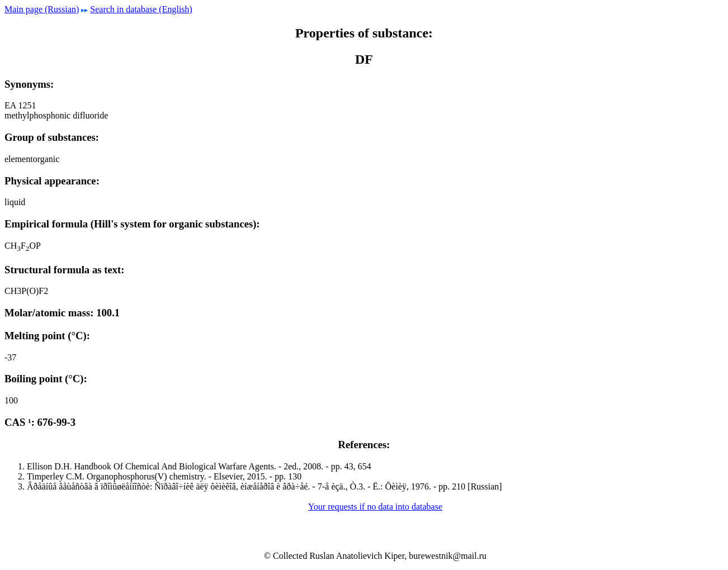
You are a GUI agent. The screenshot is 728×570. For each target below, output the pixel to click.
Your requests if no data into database (375, 507)
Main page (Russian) (42, 9)
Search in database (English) (141, 9)
